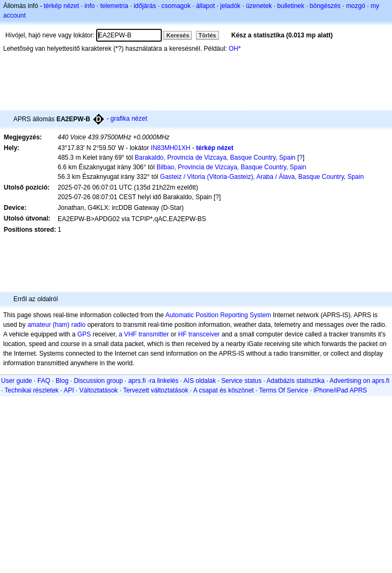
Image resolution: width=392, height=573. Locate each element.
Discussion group (98, 381)
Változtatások (99, 390)
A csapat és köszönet (224, 390)
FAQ (44, 381)
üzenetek (259, 6)
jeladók (230, 6)
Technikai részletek (31, 390)
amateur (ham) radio (56, 325)
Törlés (207, 35)
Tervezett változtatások (155, 390)
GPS (84, 334)
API (69, 390)
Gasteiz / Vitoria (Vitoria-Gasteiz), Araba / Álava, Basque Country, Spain (262, 177)
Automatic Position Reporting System (218, 315)
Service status (241, 381)
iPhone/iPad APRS (340, 390)
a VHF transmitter (144, 334)
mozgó (356, 6)
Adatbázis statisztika (296, 381)
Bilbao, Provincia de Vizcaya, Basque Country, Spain (231, 167)
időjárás (145, 6)
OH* (235, 49)
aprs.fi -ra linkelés (153, 381)
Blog (62, 381)
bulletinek (291, 6)
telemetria (114, 6)
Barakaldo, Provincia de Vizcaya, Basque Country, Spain (215, 158)
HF (183, 334)
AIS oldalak (200, 381)
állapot (205, 6)
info (89, 6)
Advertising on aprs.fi (359, 381)
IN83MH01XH (170, 148)
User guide (17, 381)
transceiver (204, 334)
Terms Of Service (284, 390)
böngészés (325, 6)
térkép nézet (61, 6)
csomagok (176, 6)
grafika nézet (129, 119)
